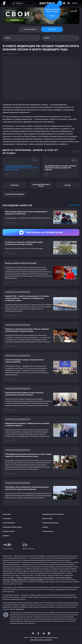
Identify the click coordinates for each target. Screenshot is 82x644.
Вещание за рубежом (28, 546)
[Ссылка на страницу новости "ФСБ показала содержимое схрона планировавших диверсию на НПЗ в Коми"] (41, 217)
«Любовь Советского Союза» (33, 577)
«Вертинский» (23, 580)
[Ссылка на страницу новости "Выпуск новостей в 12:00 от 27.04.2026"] (41, 273)
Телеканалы (20, 609)
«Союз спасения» (49, 577)
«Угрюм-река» (60, 577)
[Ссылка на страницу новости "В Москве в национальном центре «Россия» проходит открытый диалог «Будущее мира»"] (41, 336)
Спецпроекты (7, 519)
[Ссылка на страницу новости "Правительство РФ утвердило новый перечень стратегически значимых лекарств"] (41, 399)
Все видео (6, 536)
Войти (75, 3)
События (45, 527)
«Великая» (14, 580)
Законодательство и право (41, 185)
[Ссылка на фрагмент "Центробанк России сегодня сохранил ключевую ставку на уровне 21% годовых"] (61, 167)
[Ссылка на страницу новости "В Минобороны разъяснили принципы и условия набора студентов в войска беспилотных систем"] (41, 462)
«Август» (19, 577)
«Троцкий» (6, 580)
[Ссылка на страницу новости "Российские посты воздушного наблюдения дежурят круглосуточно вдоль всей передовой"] (41, 493)
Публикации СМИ (48, 531)
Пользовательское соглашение (53, 514)
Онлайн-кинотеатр (9, 523)
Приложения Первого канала (12, 527)
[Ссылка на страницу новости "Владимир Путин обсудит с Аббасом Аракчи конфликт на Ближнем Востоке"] (41, 430)
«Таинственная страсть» (36, 580)
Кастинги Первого (8, 531)
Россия (67, 185)
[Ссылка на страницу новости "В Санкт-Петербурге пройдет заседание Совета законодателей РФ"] (41, 367)
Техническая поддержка (51, 523)
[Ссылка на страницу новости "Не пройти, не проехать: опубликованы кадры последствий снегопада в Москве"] (41, 248)
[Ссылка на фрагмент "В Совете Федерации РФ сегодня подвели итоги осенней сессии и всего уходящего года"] (21, 167)
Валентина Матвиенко (15, 194)
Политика (14, 185)
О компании (7, 514)
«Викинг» (69, 577)
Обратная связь (47, 519)
